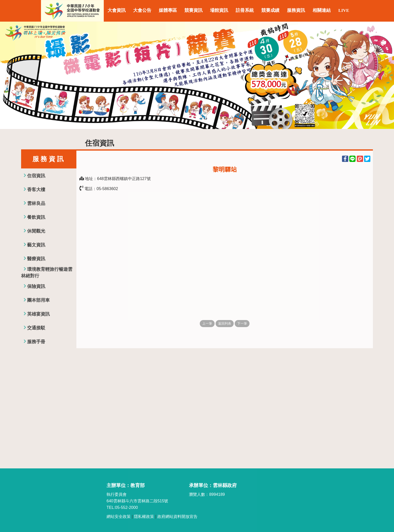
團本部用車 (38, 300)
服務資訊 (296, 10)
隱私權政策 (144, 517)
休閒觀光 (36, 231)
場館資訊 (219, 10)
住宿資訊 (36, 176)
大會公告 (142, 10)
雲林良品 (36, 203)
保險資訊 (36, 286)
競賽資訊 (193, 10)
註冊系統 (245, 10)
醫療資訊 (36, 259)
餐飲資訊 (36, 217)
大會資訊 (117, 10)
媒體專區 (168, 10)
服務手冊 (36, 342)
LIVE (344, 10)
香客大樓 (36, 190)
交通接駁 (36, 328)
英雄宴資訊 (38, 314)
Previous (9, 75)
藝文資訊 (36, 245)
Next (385, 75)
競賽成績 (270, 10)
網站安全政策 (119, 517)
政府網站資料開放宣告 (177, 517)
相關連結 (322, 10)
